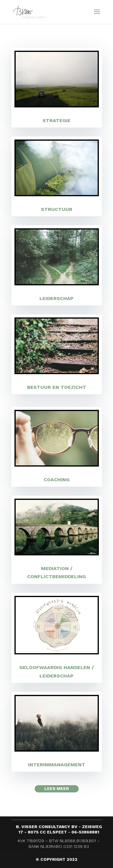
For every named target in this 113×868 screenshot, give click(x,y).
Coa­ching (57, 480)
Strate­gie (56, 120)
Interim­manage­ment (57, 765)
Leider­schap (56, 298)
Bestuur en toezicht (57, 387)
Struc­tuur (57, 209)
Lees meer (57, 788)
